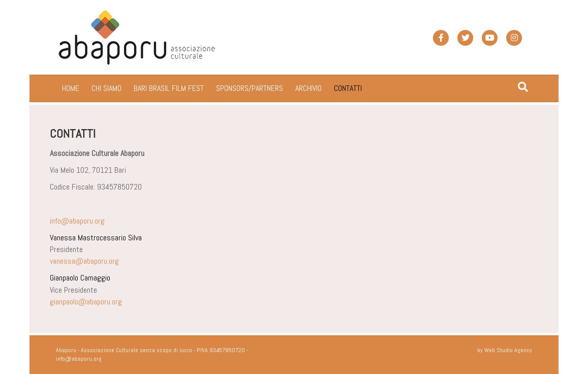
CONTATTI (348, 88)
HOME (71, 88)
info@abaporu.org (77, 221)
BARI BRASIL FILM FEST (169, 88)
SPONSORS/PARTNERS (250, 88)
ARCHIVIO (308, 88)
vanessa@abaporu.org (84, 261)
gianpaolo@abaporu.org (86, 302)
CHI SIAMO (106, 88)
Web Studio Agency (508, 350)
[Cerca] (523, 87)
